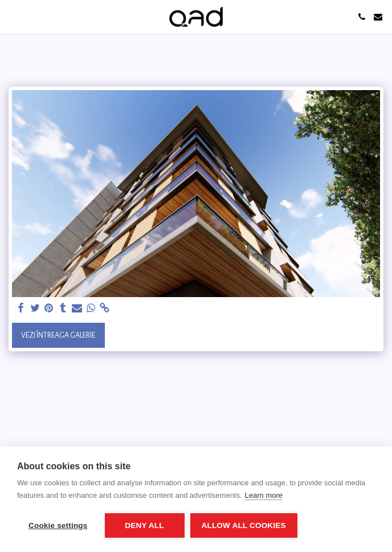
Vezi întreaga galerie (58, 335)
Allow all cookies (244, 525)
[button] (13, 17)
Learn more (264, 495)
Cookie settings (58, 525)
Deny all (144, 525)
